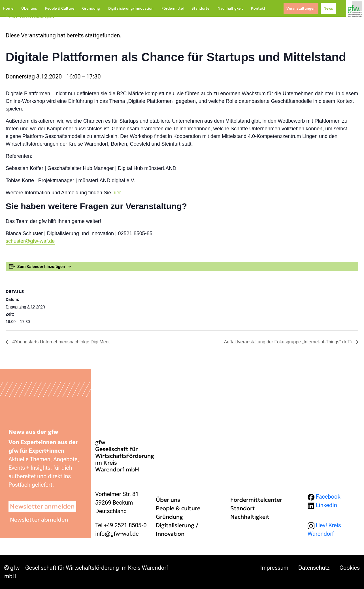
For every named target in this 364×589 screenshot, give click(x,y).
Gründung (91, 8)
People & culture (178, 508)
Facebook (324, 497)
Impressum (274, 568)
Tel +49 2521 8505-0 (121, 525)
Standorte (200, 8)
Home (8, 8)
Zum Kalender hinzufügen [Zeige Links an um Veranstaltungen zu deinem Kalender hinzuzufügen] (41, 267)
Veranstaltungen (301, 8)
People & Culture (60, 8)
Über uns (29, 8)
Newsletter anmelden (42, 506)
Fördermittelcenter (256, 500)
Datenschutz (314, 568)
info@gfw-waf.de (117, 534)
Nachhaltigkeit (230, 8)
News (328, 8)
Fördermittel (173, 8)
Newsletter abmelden (39, 520)
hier (117, 193)
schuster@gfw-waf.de (30, 241)
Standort (243, 508)
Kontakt (258, 8)
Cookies (350, 568)
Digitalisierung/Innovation (131, 8)
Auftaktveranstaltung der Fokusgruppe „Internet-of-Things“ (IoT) (289, 342)
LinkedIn (322, 505)
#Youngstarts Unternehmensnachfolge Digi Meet (60, 342)
